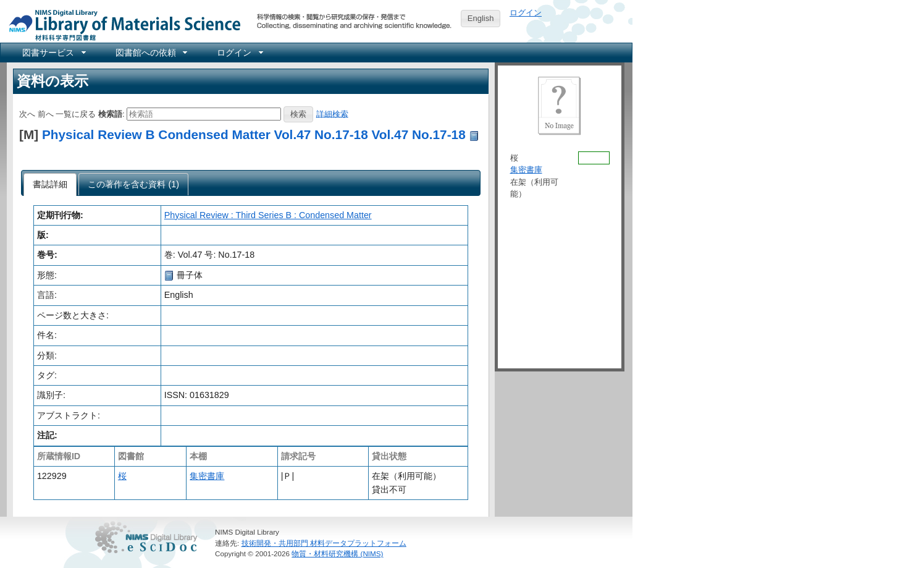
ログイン (526, 13)
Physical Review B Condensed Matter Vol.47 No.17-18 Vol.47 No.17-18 (254, 134)
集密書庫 (207, 476)
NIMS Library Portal (121, 24)
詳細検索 (332, 113)
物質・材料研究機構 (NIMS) (337, 553)
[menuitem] (53, 53)
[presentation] (50, 185)
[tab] (50, 185)
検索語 (110, 113)
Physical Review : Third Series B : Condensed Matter (268, 215)
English (481, 18)
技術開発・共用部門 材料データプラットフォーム (324, 543)
